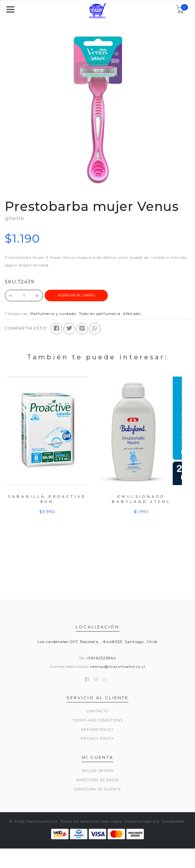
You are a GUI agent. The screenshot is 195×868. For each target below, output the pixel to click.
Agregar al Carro (76, 295)
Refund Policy (97, 730)
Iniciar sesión (97, 771)
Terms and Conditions (97, 720)
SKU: (11, 282)
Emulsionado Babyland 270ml (141, 499)
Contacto (97, 711)
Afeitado (132, 314)
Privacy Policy (97, 738)
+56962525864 (101, 658)
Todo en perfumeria (100, 314)
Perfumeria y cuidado (53, 314)
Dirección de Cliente (97, 789)
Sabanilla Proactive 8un (47, 499)
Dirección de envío (98, 780)
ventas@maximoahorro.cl (118, 666)
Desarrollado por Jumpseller (155, 821)
